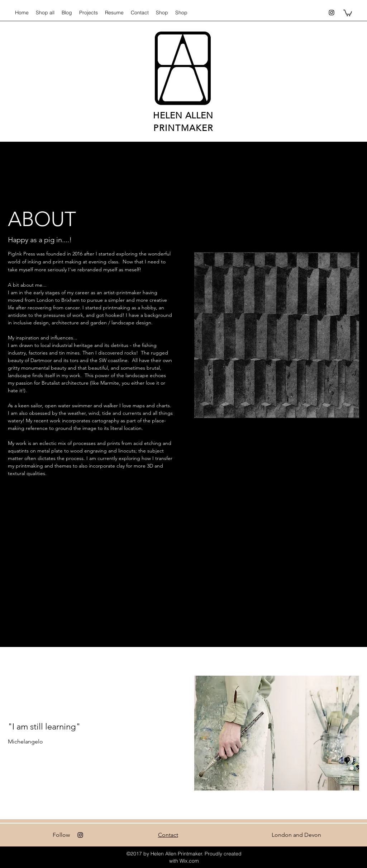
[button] (348, 13)
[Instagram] (332, 13)
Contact (168, 835)
